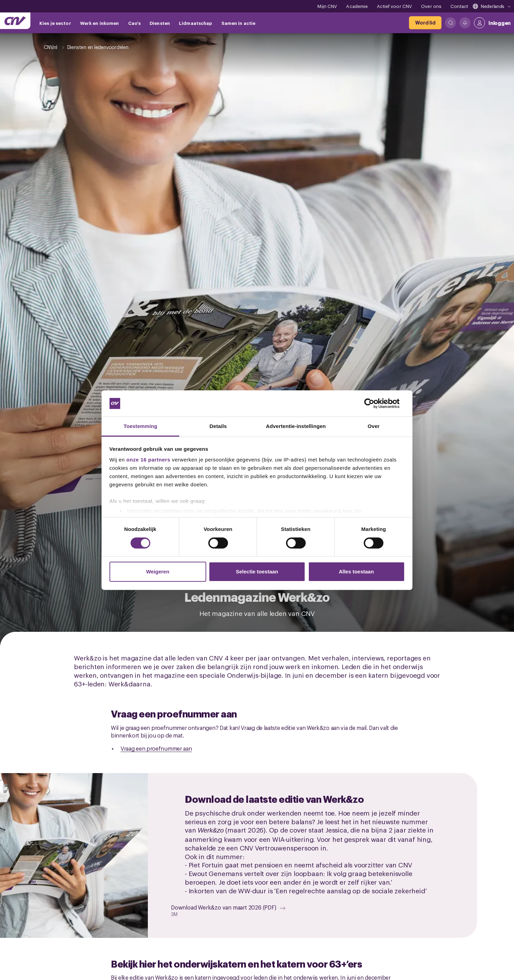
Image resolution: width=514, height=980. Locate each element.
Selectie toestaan (257, 572)
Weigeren (158, 572)
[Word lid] (425, 23)
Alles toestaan (356, 572)
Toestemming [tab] (141, 426)
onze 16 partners (148, 460)
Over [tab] (374, 426)
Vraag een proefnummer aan (156, 748)
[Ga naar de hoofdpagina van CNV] (15, 21)
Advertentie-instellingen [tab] (296, 426)
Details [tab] (218, 426)
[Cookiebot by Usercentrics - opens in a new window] (375, 403)
